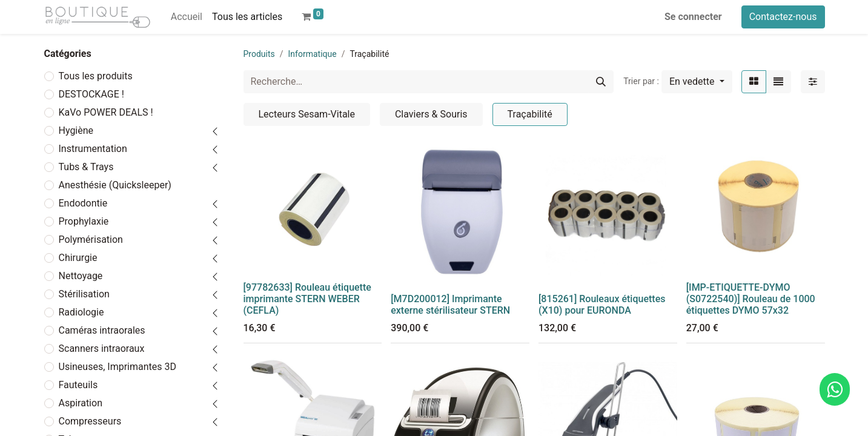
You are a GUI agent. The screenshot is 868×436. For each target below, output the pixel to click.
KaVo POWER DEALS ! (106, 112)
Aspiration (81, 403)
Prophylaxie (84, 221)
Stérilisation (84, 294)
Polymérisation (91, 239)
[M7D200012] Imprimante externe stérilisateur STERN (450, 305)
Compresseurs (90, 421)
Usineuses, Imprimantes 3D (118, 367)
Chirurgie (78, 258)
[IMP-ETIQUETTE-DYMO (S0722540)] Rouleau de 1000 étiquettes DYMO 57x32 (751, 299)
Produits (259, 54)
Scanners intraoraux (102, 348)
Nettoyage (81, 276)
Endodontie (83, 203)
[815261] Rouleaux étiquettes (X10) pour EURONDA (602, 305)
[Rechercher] (601, 82)
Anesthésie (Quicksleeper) (115, 185)
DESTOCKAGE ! (91, 94)
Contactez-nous (783, 17)
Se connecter (693, 17)
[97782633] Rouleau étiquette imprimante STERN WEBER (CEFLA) (307, 299)
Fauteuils (78, 385)
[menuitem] (187, 17)
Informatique (313, 54)
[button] (697, 82)
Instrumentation (93, 149)
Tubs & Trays (86, 167)
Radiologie (81, 312)
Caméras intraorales (102, 330)
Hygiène (76, 130)
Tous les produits (96, 76)
